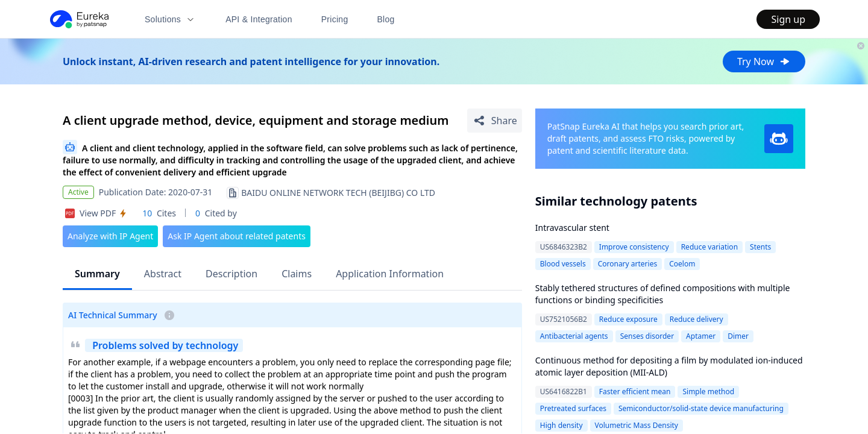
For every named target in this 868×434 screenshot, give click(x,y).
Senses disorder (647, 336)
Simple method (708, 392)
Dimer (738, 336)
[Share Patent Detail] (495, 121)
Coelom (682, 264)
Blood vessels (563, 264)
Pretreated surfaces (573, 408)
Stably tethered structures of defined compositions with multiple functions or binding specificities (663, 294)
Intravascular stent (572, 228)
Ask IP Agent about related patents (237, 236)
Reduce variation (709, 247)
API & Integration (259, 19)
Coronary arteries (628, 264)
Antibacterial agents (574, 336)
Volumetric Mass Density (637, 425)
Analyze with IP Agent (110, 236)
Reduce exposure (628, 319)
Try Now (764, 61)
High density (561, 425)
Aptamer (701, 336)
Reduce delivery (697, 319)
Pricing (335, 19)
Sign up (788, 19)
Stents (760, 247)
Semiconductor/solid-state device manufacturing (701, 408)
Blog (386, 19)
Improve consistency (634, 247)
